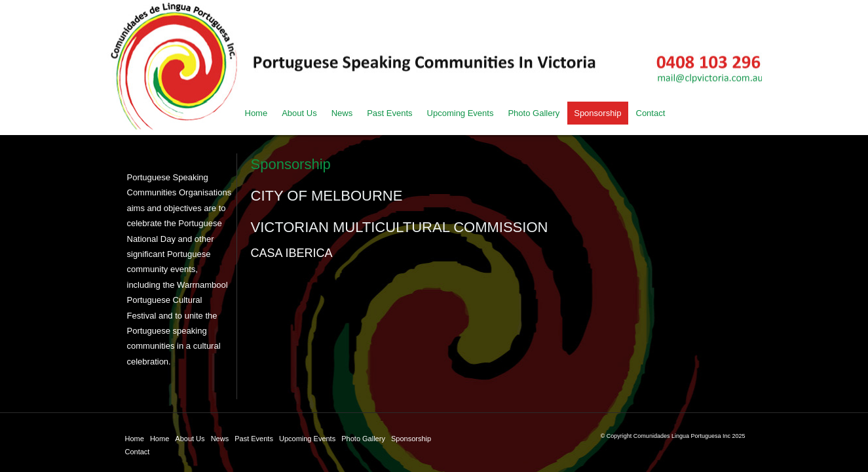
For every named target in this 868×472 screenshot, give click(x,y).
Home (135, 439)
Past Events (254, 439)
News (220, 439)
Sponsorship (411, 439)
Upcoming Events (307, 439)
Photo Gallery (363, 439)
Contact (138, 452)
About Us (190, 439)
